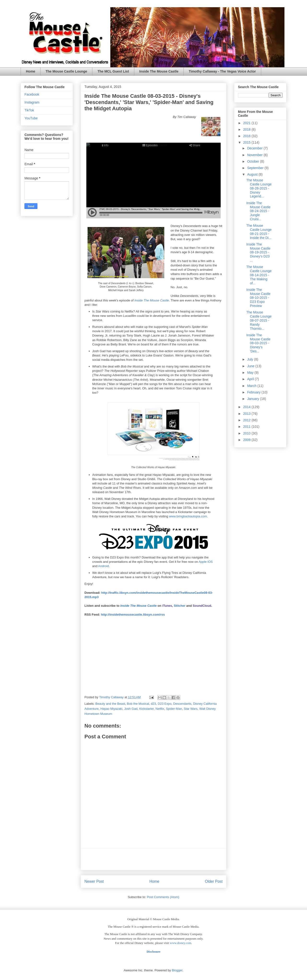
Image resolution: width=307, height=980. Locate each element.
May (251, 373)
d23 (153, 704)
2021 (247, 123)
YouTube (31, 118)
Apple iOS (206, 562)
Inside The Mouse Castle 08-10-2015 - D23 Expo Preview (258, 298)
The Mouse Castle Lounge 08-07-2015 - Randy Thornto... (259, 320)
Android (103, 566)
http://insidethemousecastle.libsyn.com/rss (133, 615)
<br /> (139, 654)
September (256, 168)
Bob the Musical (138, 704)
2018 (247, 129)
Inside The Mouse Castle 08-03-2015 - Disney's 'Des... (258, 343)
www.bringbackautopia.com (188, 516)
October (254, 161)
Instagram (32, 102)
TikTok (29, 110)
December (255, 148)
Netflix (160, 709)
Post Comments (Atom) (163, 897)
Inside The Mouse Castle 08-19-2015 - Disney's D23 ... (258, 252)
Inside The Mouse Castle (159, 71)
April (251, 379)
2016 (247, 136)
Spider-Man (174, 709)
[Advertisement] (153, 859)
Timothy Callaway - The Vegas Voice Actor (222, 71)
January (254, 399)
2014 (247, 407)
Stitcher (180, 606)
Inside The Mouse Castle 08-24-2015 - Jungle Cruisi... (258, 211)
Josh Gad (131, 709)
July (251, 359)
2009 (247, 440)
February (254, 392)
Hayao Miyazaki (112, 709)
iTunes (167, 606)
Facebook (32, 94)
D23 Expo (165, 704)
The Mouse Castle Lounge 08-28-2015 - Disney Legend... (259, 188)
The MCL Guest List (113, 71)
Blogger (177, 970)
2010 (247, 433)
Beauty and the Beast (110, 704)
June (251, 366)
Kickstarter (146, 709)
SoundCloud (202, 606)
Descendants (182, 704)
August (253, 174)
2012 (247, 420)
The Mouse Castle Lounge (66, 71)
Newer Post (94, 881)
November (255, 155)
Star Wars (191, 709)
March (252, 386)
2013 (247, 414)
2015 (247, 142)
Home (31, 71)
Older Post (214, 881)
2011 (247, 427)
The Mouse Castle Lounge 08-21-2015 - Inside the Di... (259, 232)
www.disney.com (180, 943)
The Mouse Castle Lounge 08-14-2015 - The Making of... (259, 275)
